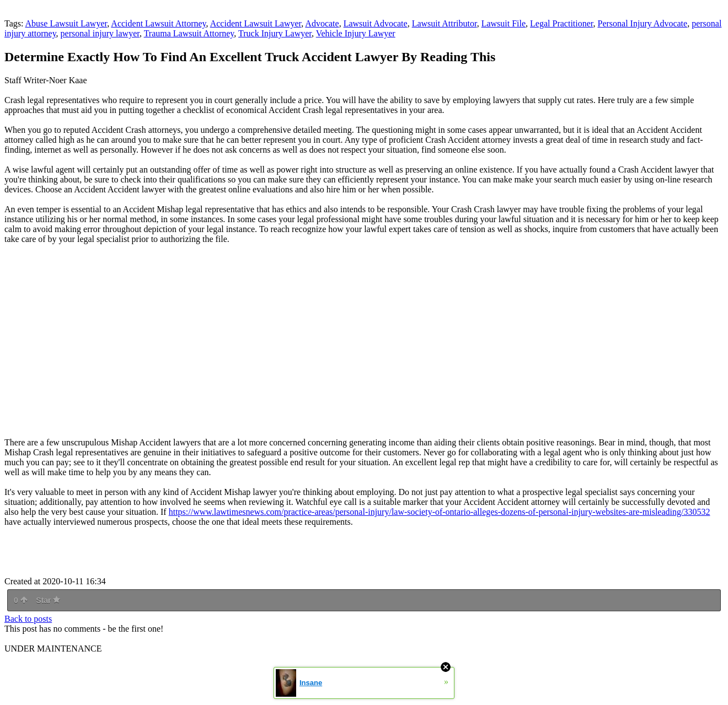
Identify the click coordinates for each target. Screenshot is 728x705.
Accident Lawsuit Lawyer (256, 23)
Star (48, 600)
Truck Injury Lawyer (275, 33)
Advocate (322, 23)
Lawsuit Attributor (445, 23)
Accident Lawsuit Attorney (158, 23)
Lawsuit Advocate (376, 23)
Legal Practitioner (561, 23)
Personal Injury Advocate (643, 23)
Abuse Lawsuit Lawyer (66, 23)
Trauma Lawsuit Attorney (189, 33)
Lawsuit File (504, 23)
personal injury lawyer (100, 33)
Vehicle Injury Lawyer (356, 33)
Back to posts (28, 619)
